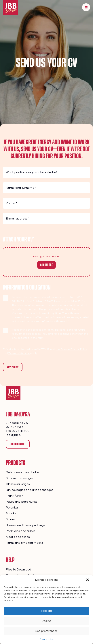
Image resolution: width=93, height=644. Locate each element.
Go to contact (18, 444)
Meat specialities (18, 537)
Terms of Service (19, 353)
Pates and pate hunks (22, 502)
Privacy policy (46, 639)
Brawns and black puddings (25, 525)
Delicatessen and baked (23, 472)
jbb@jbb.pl (14, 435)
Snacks (11, 513)
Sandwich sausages (20, 478)
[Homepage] (13, 393)
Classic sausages (18, 484)
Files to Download (18, 570)
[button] (88, 580)
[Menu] (86, 7)
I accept (47, 611)
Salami (11, 519)
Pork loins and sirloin (20, 531)
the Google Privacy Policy (72, 349)
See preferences (46, 631)
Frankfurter (14, 496)
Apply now (13, 367)
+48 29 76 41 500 (18, 431)
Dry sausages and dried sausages (30, 490)
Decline (46, 621)
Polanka (12, 508)
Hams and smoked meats (24, 543)
